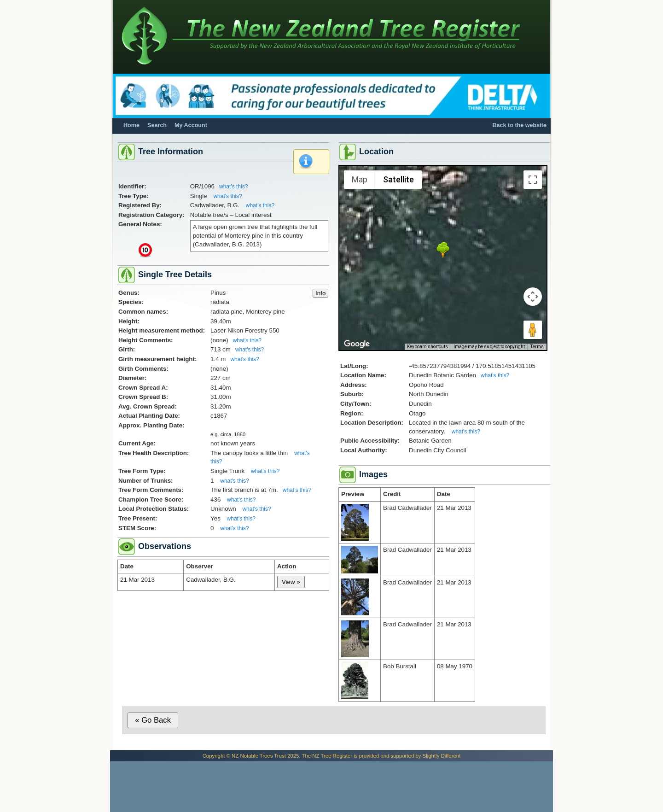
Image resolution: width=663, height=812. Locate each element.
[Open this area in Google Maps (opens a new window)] (357, 344)
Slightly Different (442, 756)
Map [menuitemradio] (360, 179)
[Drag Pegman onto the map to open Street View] (533, 330)
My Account (191, 125)
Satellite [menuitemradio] (398, 179)
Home (131, 125)
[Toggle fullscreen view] (533, 180)
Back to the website (519, 125)
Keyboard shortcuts (427, 347)
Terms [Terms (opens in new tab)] (537, 347)
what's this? (233, 187)
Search (157, 125)
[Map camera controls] (533, 297)
